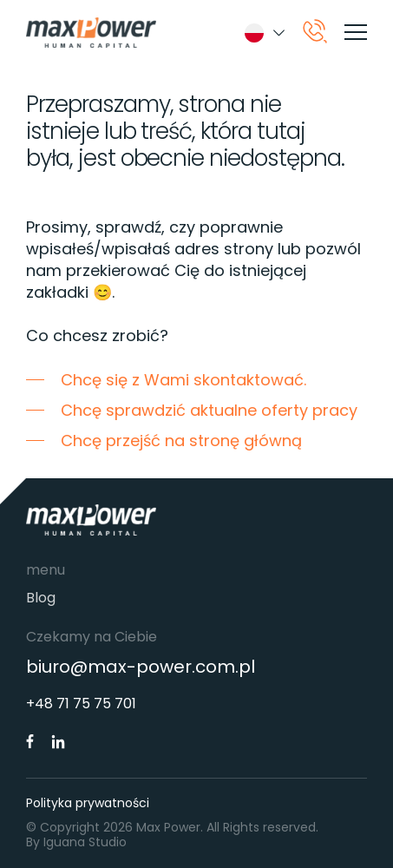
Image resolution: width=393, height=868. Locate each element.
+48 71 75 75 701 (81, 704)
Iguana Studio (85, 842)
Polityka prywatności (88, 804)
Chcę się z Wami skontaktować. (183, 380)
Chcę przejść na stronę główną (181, 441)
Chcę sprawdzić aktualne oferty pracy (209, 410)
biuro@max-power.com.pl (141, 667)
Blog (41, 598)
